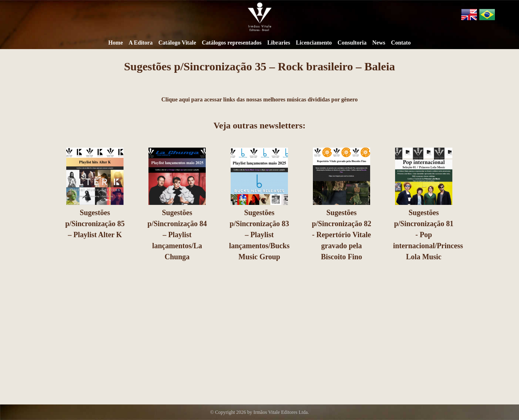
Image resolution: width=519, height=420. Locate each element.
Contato (401, 43)
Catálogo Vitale (177, 43)
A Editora (140, 43)
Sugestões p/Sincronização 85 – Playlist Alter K (95, 224)
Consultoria (352, 43)
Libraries (279, 43)
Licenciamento (314, 43)
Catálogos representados (231, 43)
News (379, 43)
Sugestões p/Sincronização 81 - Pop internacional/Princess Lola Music (428, 235)
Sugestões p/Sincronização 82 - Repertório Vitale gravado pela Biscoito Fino (341, 235)
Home (116, 43)
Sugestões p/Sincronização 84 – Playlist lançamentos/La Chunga (177, 235)
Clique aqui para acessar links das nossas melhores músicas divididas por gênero (259, 100)
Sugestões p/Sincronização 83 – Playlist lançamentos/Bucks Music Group (259, 235)
